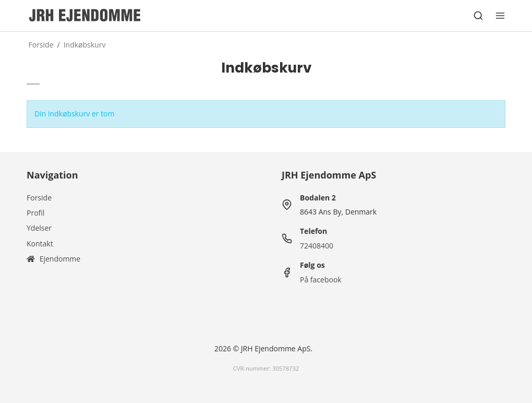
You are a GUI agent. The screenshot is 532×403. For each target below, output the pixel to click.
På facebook (321, 280)
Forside (39, 198)
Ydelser (39, 228)
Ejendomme (53, 259)
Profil (35, 213)
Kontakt (40, 244)
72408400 (317, 246)
